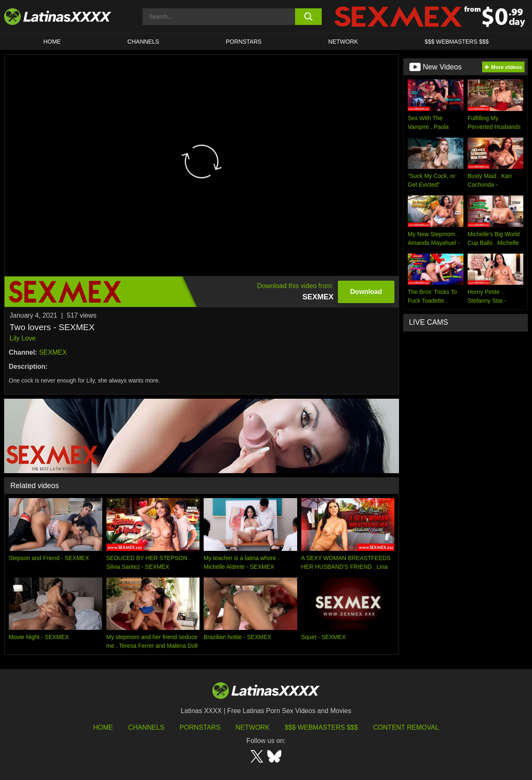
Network (343, 42)
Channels (146, 727)
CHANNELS (143, 42)
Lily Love (23, 338)
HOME (52, 42)
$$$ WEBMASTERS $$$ (457, 42)
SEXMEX (53, 352)
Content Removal (406, 727)
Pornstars (244, 42)
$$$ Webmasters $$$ (321, 727)
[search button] (309, 17)
